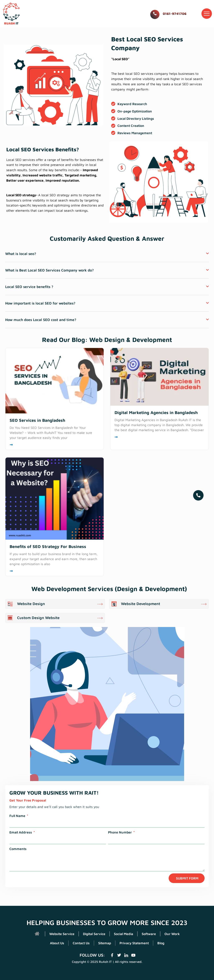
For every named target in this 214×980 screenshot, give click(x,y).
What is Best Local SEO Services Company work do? (56, 281)
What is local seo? (23, 264)
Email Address (21, 845)
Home (188, 36)
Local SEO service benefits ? (33, 298)
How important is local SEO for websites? (45, 315)
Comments (18, 861)
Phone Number (120, 845)
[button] (207, 14)
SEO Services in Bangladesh (37, 433)
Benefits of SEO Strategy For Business (48, 559)
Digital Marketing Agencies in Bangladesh (156, 425)
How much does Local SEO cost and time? (46, 332)
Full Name (18, 828)
